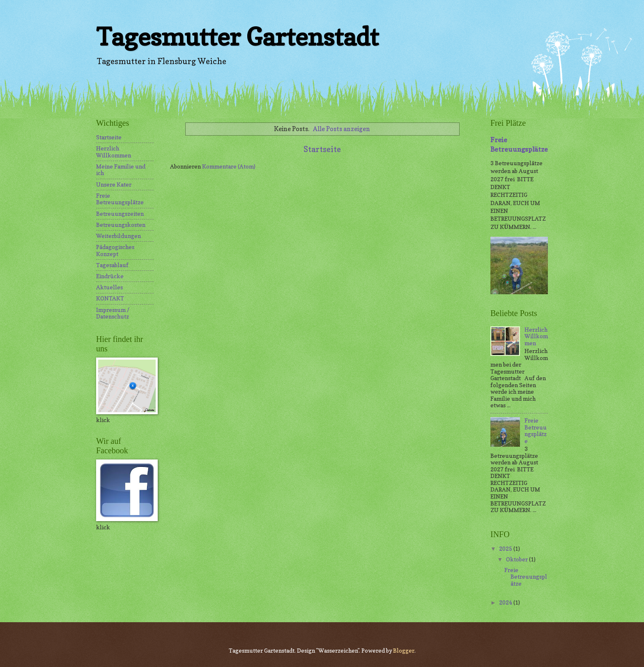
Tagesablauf (112, 265)
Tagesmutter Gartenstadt (237, 37)
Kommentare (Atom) (229, 166)
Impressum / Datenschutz (113, 313)
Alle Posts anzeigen (342, 129)
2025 (506, 549)
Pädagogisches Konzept (115, 250)
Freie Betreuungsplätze (120, 199)
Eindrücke (110, 276)
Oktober (517, 559)
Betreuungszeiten (120, 214)
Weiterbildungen (118, 236)
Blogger (404, 651)
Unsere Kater (114, 185)
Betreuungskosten (121, 225)
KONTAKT (110, 298)
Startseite (322, 149)
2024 (506, 602)
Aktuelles (109, 287)
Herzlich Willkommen (114, 152)
